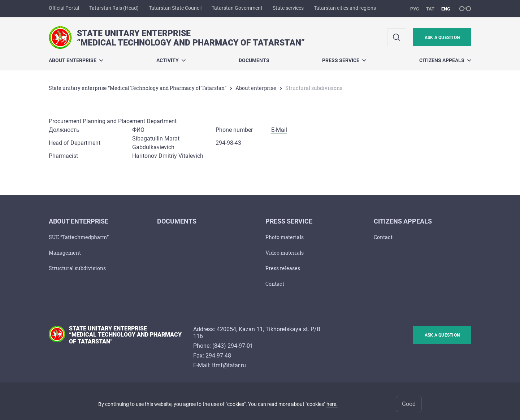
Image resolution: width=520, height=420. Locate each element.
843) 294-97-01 (234, 346)
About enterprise (76, 60)
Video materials (285, 253)
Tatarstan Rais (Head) (114, 8)
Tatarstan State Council (175, 8)
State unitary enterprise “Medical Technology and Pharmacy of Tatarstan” (138, 88)
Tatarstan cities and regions (345, 8)
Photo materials (285, 237)
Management (65, 253)
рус (415, 9)
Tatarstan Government (237, 8)
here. (332, 404)
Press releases (283, 268)
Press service (344, 60)
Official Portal (64, 8)
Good (409, 404)
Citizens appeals (445, 60)
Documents (254, 60)
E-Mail (279, 130)
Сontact (275, 284)
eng (446, 9)
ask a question (442, 38)
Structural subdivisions (77, 268)
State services (288, 8)
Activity (171, 60)
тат (430, 9)
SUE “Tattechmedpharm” (79, 237)
